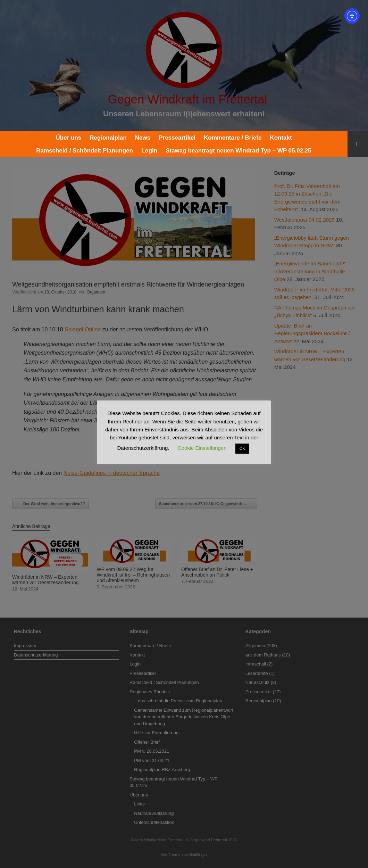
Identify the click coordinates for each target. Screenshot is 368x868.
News (143, 138)
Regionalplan (108, 138)
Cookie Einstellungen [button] (202, 448)
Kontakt (281, 138)
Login (149, 151)
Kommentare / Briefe (233, 138)
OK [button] (242, 448)
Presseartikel (177, 138)
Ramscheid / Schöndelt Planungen (85, 151)
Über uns (68, 138)
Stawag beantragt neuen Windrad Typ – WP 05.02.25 (239, 151)
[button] (358, 144)
